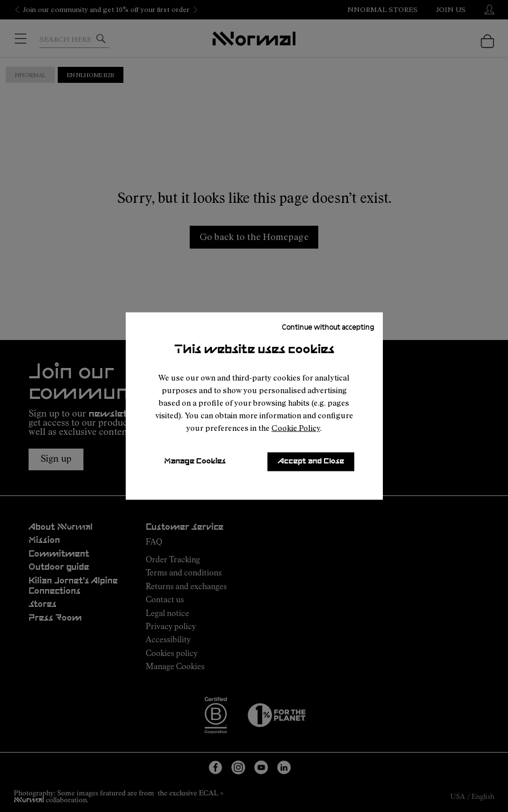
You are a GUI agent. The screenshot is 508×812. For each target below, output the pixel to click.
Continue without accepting (328, 326)
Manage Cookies (195, 461)
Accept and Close (311, 461)
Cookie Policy (296, 428)
